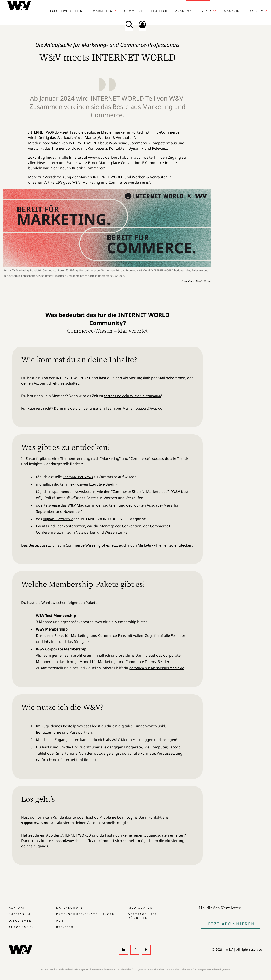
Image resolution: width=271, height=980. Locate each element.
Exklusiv (255, 11)
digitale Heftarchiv (58, 519)
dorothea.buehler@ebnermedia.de (157, 668)
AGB (60, 921)
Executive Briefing (68, 11)
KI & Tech (159, 11)
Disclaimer (20, 921)
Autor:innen (21, 927)
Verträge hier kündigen (143, 916)
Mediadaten (141, 908)
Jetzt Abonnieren (231, 924)
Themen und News (78, 477)
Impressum (20, 914)
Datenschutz (69, 908)
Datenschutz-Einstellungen (85, 914)
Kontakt (17, 908)
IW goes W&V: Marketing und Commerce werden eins (103, 182)
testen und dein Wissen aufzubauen (132, 396)
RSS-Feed (65, 927)
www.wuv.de (99, 157)
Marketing (103, 11)
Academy (184, 11)
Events (206, 11)
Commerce (134, 11)
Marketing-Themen (153, 545)
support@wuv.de (149, 408)
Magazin (232, 11)
